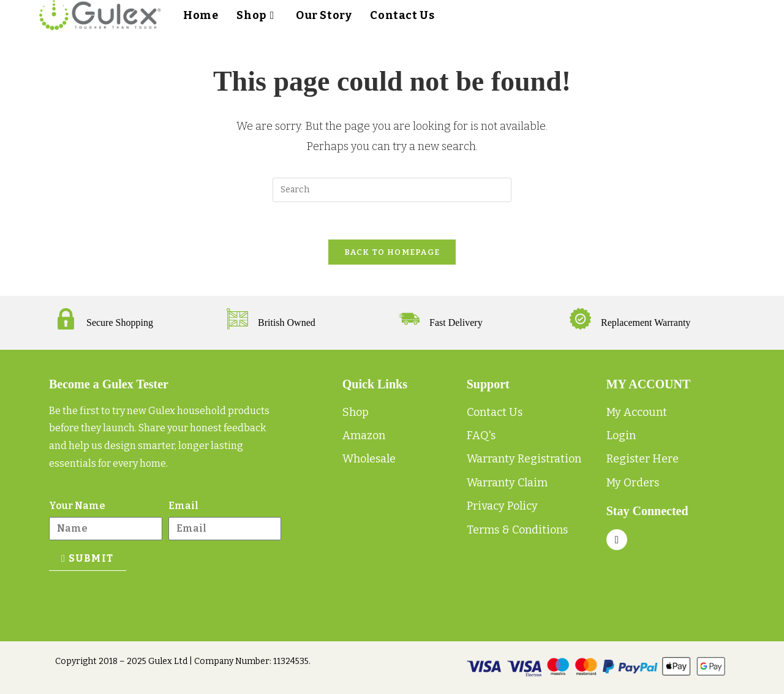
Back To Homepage (392, 252)
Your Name (77, 506)
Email (183, 506)
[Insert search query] (392, 190)
